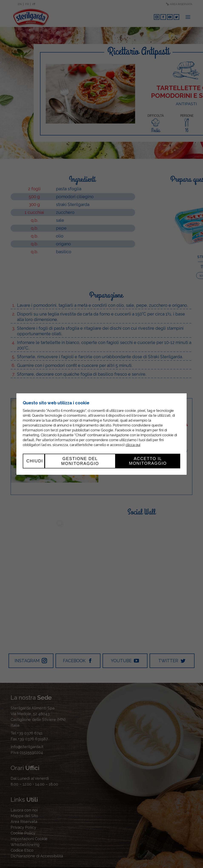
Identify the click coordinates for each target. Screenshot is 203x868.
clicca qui (133, 445)
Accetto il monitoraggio (148, 461)
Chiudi (35, 461)
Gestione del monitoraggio (80, 461)
